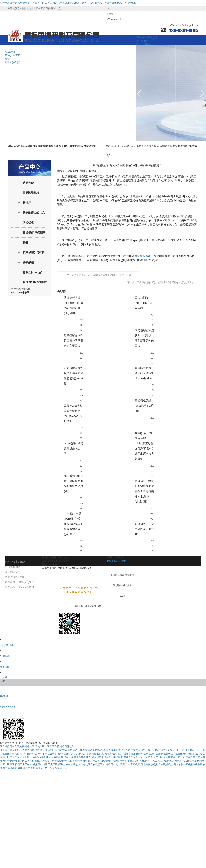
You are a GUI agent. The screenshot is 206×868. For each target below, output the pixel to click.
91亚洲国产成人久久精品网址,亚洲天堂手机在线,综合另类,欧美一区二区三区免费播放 (128, 761)
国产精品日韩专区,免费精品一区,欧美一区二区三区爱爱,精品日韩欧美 (37, 746)
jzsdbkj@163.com (117, 561)
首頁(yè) (110, 146)
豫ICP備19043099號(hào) (88, 606)
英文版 (110, 14)
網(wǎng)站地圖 (114, 19)
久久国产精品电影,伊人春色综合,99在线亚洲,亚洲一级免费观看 (34, 750)
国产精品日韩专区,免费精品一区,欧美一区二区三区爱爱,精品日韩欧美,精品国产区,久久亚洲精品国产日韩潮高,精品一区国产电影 (68, 3)
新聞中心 (10, 59)
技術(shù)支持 (13, 55)
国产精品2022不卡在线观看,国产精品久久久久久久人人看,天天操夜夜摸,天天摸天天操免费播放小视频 (81, 754)
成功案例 (10, 52)
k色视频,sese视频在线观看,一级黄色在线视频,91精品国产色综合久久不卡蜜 (80, 757)
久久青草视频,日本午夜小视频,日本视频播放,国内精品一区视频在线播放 (164, 764)
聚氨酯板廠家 (143, 256)
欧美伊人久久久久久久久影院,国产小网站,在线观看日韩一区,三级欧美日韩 (161, 757)
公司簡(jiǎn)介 (143, 41)
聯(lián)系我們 (13, 62)
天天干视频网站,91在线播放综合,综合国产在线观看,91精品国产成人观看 (86, 764)
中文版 (110, 9)
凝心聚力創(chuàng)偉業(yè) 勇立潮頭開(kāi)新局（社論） (103, 275)
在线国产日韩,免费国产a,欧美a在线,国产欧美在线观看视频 (99, 750)
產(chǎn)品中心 (144, 44)
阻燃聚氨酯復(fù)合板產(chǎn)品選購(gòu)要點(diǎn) (165, 282)
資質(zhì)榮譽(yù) (14, 577)
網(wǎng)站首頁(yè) (146, 37)
